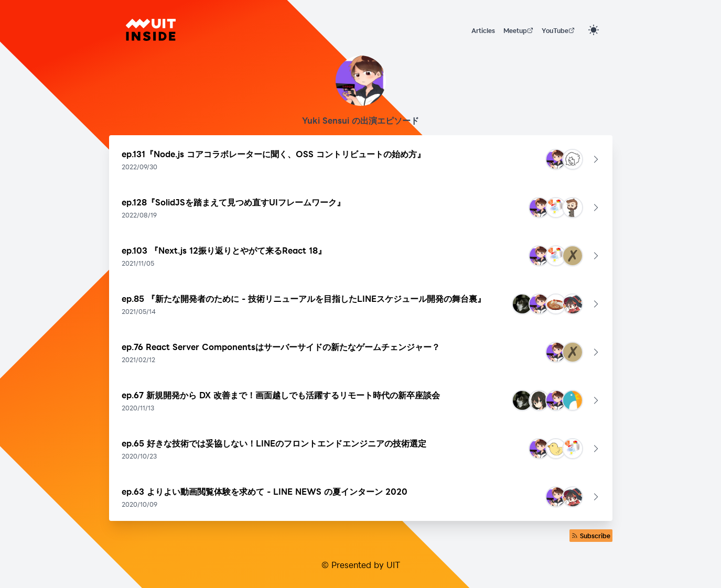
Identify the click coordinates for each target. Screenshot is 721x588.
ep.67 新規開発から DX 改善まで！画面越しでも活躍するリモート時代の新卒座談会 (281, 395)
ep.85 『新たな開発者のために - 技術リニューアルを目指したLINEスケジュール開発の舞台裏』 (304, 298)
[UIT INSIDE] (151, 30)
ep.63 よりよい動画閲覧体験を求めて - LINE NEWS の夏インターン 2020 (265, 491)
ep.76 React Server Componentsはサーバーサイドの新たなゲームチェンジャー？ (281, 347)
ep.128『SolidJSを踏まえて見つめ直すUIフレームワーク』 (233, 202)
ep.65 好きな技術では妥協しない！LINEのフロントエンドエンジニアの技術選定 (274, 443)
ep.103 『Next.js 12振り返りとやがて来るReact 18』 (224, 250)
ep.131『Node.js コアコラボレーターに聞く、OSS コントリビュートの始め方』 (273, 154)
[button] (361, 159)
